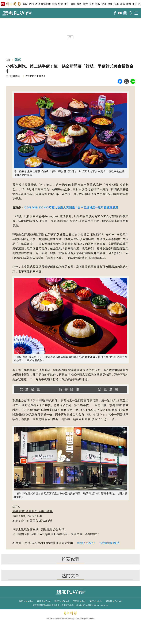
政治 (38, 4)
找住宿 (79, 601)
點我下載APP (86, 543)
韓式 (18, 60)
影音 (98, 4)
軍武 (54, 4)
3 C (134, 4)
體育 (129, 4)
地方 (85, 4)
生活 (67, 4)
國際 (79, 4)
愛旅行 (62, 601)
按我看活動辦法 (110, 543)
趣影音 (26, 601)
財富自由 (46, 4)
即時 (25, 4)
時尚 (122, 4)
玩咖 (8, 60)
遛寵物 (114, 601)
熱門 (31, 4)
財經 (104, 4)
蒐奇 (91, 4)
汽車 (116, 4)
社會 (61, 4)
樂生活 (95, 601)
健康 (73, 4)
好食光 (44, 601)
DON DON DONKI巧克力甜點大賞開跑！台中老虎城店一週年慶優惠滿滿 (71, 207)
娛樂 (110, 4)
